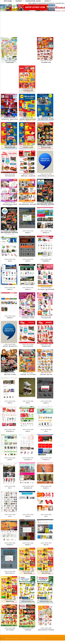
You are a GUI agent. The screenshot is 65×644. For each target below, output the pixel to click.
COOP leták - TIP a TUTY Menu (28, 374)
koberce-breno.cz (10, 573)
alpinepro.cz (46, 233)
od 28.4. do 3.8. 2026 (10, 61)
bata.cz (28, 403)
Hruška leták (28, 630)
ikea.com (46, 545)
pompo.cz (46, 403)
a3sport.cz (28, 289)
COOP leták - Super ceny (46, 374)
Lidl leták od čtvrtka (28, 147)
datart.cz (28, 516)
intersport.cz (46, 460)
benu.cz (10, 261)
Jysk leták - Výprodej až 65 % (10, 346)
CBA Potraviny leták (28, 346)
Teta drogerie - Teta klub (28, 318)
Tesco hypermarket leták (46, 601)
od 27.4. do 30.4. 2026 (10, 146)
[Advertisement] (27, 22)
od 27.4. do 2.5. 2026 (28, 174)
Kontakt (43, 638)
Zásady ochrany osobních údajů (31, 638)
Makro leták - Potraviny (10, 374)
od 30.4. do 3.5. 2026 (28, 146)
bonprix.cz (46, 488)
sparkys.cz (28, 233)
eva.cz (10, 516)
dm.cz (46, 431)
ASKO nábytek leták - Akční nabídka (28, 204)
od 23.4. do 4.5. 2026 (46, 288)
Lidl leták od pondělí (10, 147)
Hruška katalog (10, 62)
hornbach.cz (10, 545)
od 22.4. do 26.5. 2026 (46, 174)
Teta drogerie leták (46, 318)
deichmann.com (28, 488)
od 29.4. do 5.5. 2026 (28, 89)
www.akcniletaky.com (15, 638)
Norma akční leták (46, 147)
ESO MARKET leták (46, 62)
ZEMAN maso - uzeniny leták (28, 176)
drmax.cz (28, 431)
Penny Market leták (28, 91)
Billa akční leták (10, 601)
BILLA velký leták (46, 573)
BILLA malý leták (28, 573)
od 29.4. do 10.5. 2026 (46, 61)
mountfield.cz (46, 261)
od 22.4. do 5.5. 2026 (46, 203)
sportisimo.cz (28, 460)
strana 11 (48, 1)
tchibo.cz (10, 403)
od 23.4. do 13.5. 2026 (10, 203)
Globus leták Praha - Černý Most (46, 630)
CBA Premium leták (10, 176)
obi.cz (46, 516)
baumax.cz (28, 545)
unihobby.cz (10, 318)
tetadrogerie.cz (10, 431)
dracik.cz (10, 460)
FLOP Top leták (10, 630)
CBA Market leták (46, 346)
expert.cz (28, 261)
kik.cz (10, 488)
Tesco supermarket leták (28, 601)
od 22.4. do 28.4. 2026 (28, 231)
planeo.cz (10, 289)
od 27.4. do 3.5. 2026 (28, 117)
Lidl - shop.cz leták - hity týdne (46, 119)
